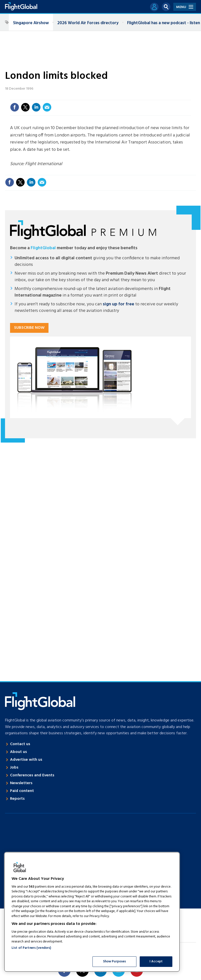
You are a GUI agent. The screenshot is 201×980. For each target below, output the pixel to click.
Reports (17, 799)
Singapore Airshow (31, 23)
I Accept (156, 961)
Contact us (20, 744)
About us (18, 752)
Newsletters (21, 783)
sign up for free (118, 304)
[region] (92, 912)
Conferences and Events (32, 775)
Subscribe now (29, 328)
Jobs (14, 768)
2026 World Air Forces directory (88, 23)
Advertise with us (26, 760)
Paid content (22, 791)
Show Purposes (115, 961)
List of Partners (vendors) (31, 948)
